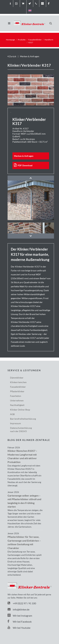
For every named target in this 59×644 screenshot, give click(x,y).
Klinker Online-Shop (20, 410)
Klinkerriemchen (18, 382)
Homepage (10, 40)
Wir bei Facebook (20, 622)
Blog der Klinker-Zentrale (29, 440)
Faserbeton (16, 396)
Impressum (15, 423)
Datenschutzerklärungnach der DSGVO (21, 430)
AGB (12, 414)
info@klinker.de (18, 609)
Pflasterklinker (17, 391)
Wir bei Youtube (19, 628)
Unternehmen (17, 400)
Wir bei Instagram (20, 616)
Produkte (22, 40)
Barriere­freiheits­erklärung (23, 419)
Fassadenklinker (35, 40)
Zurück (12, 56)
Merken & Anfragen (30, 56)
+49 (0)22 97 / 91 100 (24, 603)
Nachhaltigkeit (17, 405)
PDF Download (23, 165)
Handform (49, 40)
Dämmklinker (17, 378)
